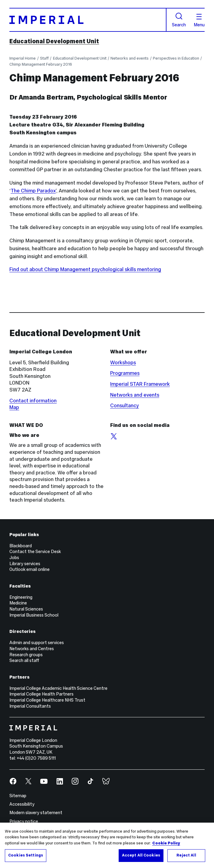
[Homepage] (88, 20)
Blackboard (21, 546)
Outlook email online (30, 569)
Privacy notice (24, 821)
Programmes (125, 373)
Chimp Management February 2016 (41, 64)
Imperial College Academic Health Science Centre (58, 688)
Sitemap (18, 796)
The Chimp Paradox (33, 191)
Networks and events (130, 58)
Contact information (33, 401)
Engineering (21, 597)
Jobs (14, 558)
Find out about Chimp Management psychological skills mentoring (85, 269)
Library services (25, 564)
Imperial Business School (34, 615)
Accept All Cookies (141, 855)
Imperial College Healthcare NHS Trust (47, 700)
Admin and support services (37, 643)
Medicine (18, 603)
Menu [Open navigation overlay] (199, 21)
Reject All (186, 855)
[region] (107, 845)
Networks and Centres (32, 649)
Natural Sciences (26, 609)
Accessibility (22, 804)
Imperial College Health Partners (41, 694)
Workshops (123, 362)
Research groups (26, 655)
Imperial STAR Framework (140, 384)
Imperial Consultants (30, 706)
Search (179, 20)
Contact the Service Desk (35, 552)
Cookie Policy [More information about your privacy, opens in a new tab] (166, 843)
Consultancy (125, 405)
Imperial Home (23, 58)
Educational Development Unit (54, 41)
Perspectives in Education (176, 58)
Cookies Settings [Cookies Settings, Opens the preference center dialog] (26, 855)
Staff (44, 58)
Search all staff (24, 660)
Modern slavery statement (36, 813)
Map (14, 407)
